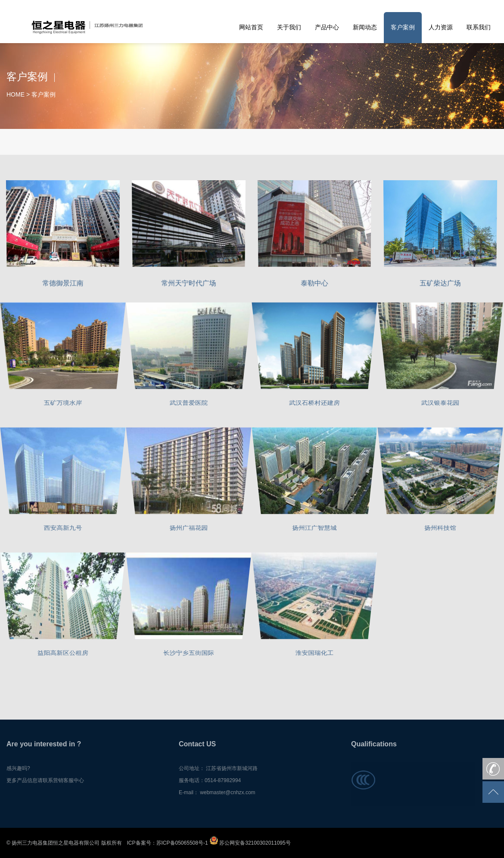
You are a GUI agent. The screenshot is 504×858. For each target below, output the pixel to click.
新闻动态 (365, 27)
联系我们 (479, 27)
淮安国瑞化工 (314, 654)
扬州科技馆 (440, 529)
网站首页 (251, 27)
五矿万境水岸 (63, 404)
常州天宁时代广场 (188, 282)
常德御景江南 (63, 282)
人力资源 (441, 27)
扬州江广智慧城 (315, 529)
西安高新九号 (63, 529)
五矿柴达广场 (440, 282)
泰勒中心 (315, 282)
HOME (16, 94)
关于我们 (289, 27)
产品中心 (327, 27)
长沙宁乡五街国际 (189, 654)
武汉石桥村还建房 (314, 404)
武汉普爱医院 (189, 404)
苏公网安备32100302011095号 (250, 843)
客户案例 (403, 27)
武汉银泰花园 (440, 404)
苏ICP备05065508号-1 (182, 843)
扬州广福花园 (189, 529)
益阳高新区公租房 (63, 654)
